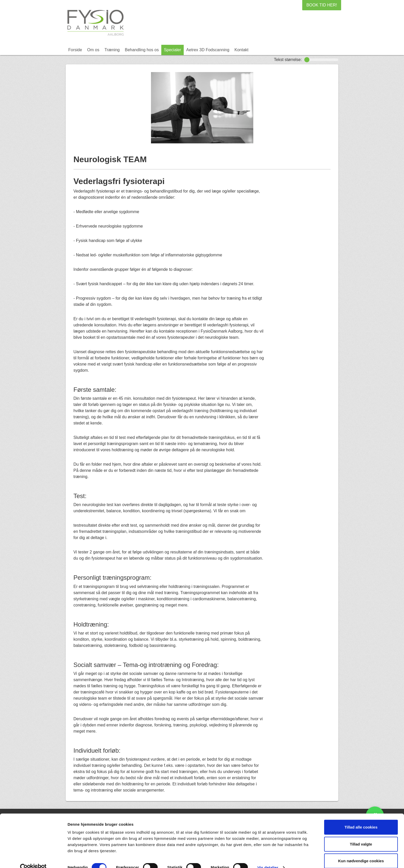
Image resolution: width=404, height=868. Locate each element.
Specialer (172, 50)
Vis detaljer (268, 858)
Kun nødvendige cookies (361, 851)
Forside (75, 50)
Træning (112, 50)
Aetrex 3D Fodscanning (208, 50)
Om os (93, 50)
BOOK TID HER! (322, 5)
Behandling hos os (142, 50)
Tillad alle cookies (361, 817)
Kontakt (241, 50)
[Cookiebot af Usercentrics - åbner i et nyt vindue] (33, 858)
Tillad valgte (361, 834)
